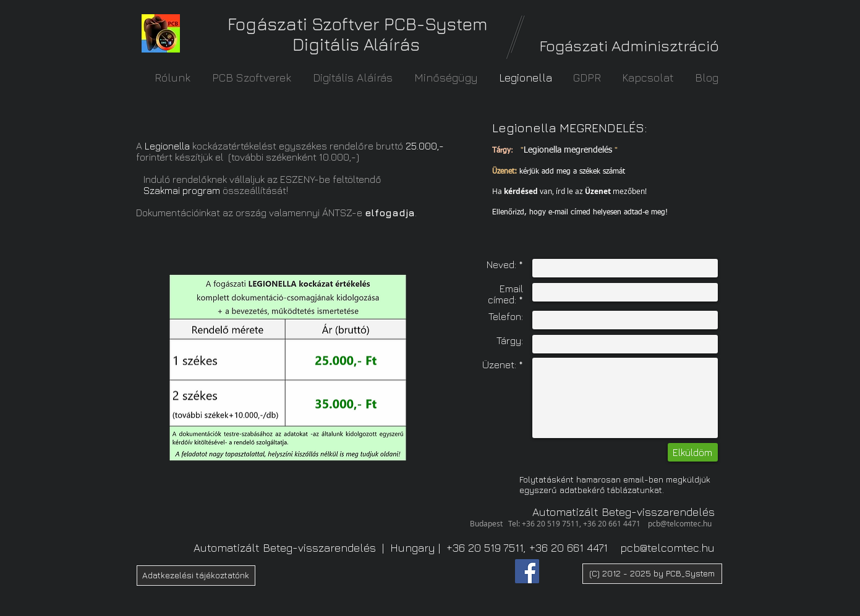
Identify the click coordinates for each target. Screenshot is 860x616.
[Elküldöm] (693, 452)
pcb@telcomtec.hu (680, 523)
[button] (652, 574)
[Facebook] (527, 571)
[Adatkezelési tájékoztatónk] (196, 576)
